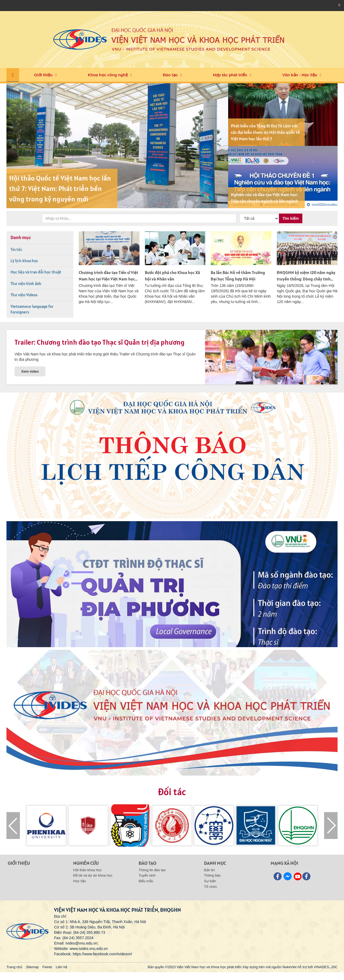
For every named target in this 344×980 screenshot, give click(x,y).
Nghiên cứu (86, 863)
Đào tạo (170, 75)
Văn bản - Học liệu (300, 75)
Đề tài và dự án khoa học (93, 875)
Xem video (30, 371)
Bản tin (209, 870)
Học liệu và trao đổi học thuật (36, 272)
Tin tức (16, 249)
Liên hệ (62, 967)
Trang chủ (14, 967)
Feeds (47, 967)
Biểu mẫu (146, 881)
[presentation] (13, 826)
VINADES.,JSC (326, 967)
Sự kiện (210, 881)
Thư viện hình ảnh (26, 284)
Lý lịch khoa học (24, 261)
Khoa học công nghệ (108, 75)
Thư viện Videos (24, 295)
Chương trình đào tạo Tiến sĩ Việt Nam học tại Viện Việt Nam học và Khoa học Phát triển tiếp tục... (108, 279)
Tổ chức (211, 887)
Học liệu (80, 881)
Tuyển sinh (147, 875)
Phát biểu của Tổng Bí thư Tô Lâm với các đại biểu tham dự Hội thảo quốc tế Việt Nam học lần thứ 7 (265, 132)
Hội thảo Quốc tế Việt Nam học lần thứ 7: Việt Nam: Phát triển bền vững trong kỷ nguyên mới (60, 188)
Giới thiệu (43, 75)
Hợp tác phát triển (230, 75)
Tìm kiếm (291, 218)
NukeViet (290, 967)
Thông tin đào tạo (152, 870)
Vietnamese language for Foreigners (32, 309)
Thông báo (212, 875)
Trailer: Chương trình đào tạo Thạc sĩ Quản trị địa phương (100, 342)
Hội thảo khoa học (87, 870)
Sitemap (32, 967)
